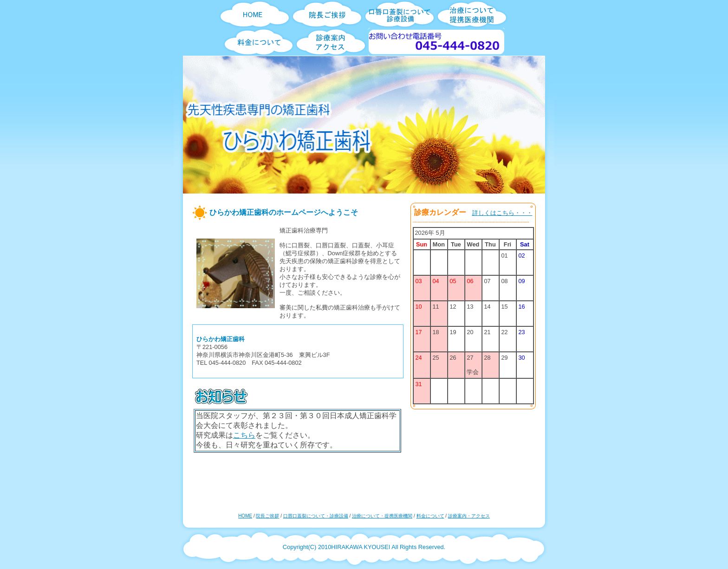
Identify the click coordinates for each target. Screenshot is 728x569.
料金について (430, 516)
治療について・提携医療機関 (382, 516)
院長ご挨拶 (267, 516)
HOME (245, 516)
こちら (244, 435)
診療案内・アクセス (469, 516)
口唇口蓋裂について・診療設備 (316, 516)
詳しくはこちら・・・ (502, 213)
